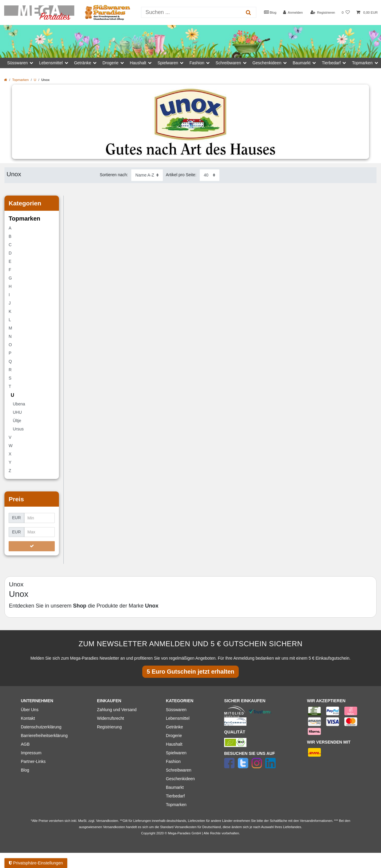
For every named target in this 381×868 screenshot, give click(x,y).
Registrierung (109, 727)
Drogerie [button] (110, 63)
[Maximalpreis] (40, 532)
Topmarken (20, 80)
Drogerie (174, 736)
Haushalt (174, 744)
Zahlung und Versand (117, 710)
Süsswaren (176, 710)
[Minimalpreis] (40, 518)
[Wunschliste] (346, 13)
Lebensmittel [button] (51, 63)
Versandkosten (185, 827)
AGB (25, 744)
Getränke (174, 727)
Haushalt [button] (138, 63)
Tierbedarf (175, 796)
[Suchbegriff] (191, 12)
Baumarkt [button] (302, 63)
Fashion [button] (197, 63)
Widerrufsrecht (111, 718)
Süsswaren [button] (17, 63)
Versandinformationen (316, 821)
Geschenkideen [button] (267, 63)
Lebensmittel (178, 718)
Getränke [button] (83, 63)
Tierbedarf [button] (331, 63)
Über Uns (30, 710)
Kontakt (28, 718)
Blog (270, 12)
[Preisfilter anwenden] (32, 546)
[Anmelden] (293, 13)
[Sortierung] (147, 175)
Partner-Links (33, 761)
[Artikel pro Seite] (210, 175)
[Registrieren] (323, 13)
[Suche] (248, 12)
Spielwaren (176, 753)
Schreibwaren (179, 770)
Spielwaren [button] (168, 63)
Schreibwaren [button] (228, 63)
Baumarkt (175, 787)
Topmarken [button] (362, 63)
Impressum (31, 753)
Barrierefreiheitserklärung (44, 736)
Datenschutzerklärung (41, 727)
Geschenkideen (180, 779)
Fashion (173, 761)
